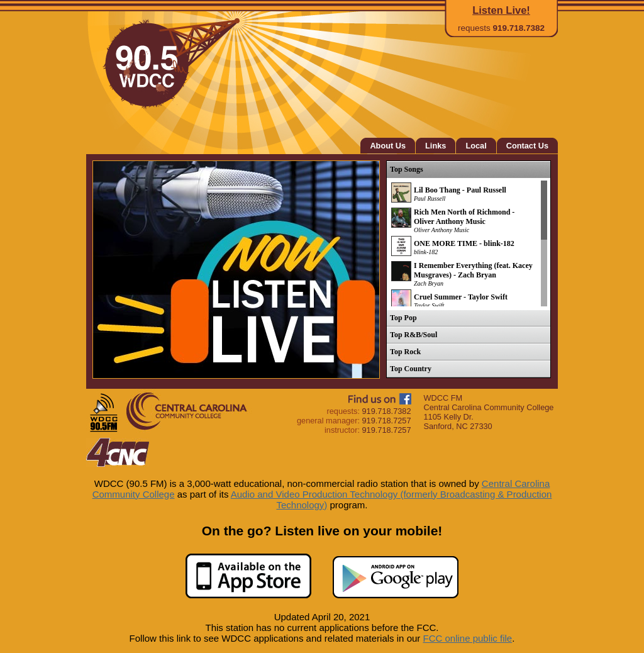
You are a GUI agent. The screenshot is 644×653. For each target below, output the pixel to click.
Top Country (411, 369)
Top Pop (403, 318)
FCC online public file (467, 638)
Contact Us (527, 146)
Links (436, 146)
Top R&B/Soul (414, 335)
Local (476, 146)
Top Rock (405, 352)
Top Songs (407, 169)
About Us (388, 146)
